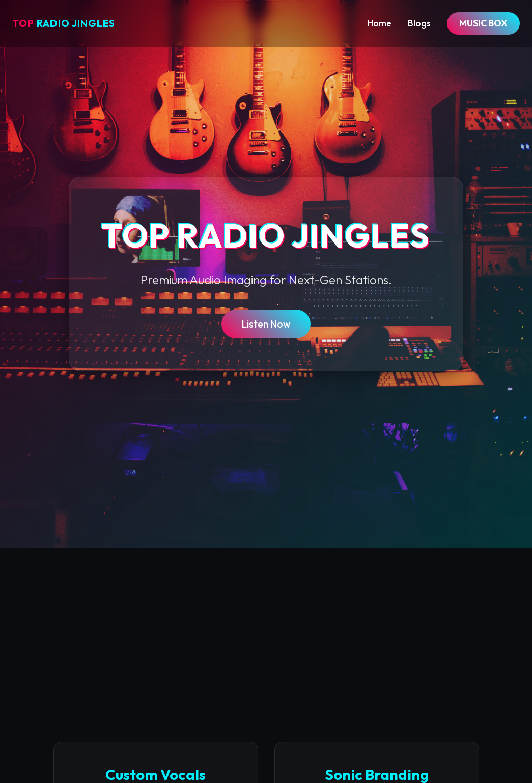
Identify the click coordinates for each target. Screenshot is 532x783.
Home (379, 23)
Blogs (419, 23)
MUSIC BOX (483, 23)
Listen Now (266, 324)
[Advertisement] (266, 625)
